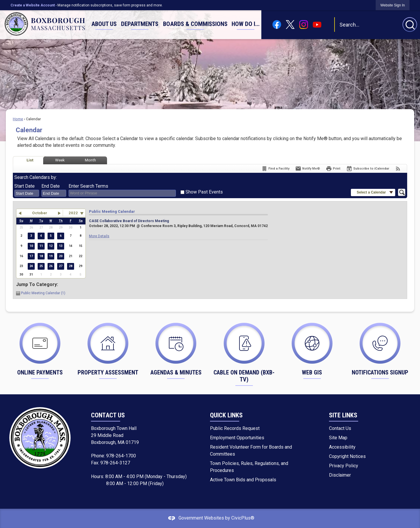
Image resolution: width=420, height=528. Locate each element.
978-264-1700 (121, 456)
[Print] (333, 169)
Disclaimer (340, 475)
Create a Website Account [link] (33, 5)
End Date (51, 186)
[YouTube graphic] (317, 25)
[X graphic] (290, 25)
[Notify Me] (308, 169)
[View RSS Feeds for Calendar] (398, 169)
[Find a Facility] (275, 169)
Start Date (24, 186)
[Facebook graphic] (277, 25)
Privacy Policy (344, 466)
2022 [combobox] (73, 213)
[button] (410, 25)
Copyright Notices (347, 456)
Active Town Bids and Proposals (243, 480)
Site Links (343, 415)
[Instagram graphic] (304, 25)
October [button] (40, 213)
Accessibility (342, 447)
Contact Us (340, 428)
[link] (393, 5)
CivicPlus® (243, 518)
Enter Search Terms (88, 186)
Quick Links (226, 415)
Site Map (338, 438)
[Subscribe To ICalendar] (368, 169)
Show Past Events (204, 192)
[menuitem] (104, 24)
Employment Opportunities (237, 438)
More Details (99, 236)
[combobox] (27, 193)
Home (18, 119)
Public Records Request (235, 428)
